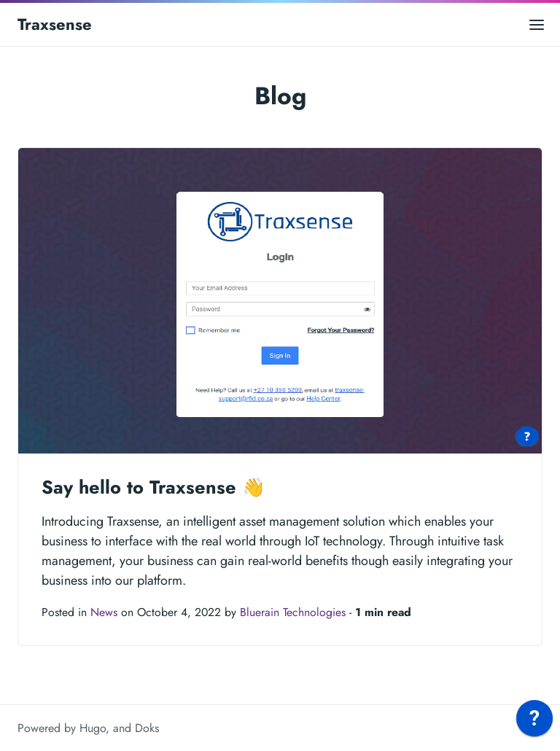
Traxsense (55, 24)
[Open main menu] (537, 24)
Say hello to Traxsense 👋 (153, 487)
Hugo (93, 728)
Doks (147, 728)
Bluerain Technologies (293, 612)
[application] (534, 722)
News (104, 612)
